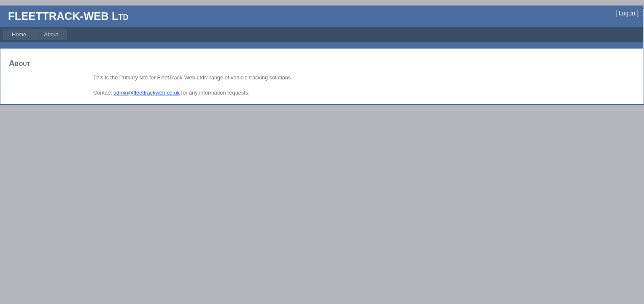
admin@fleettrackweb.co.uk (147, 93)
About (51, 34)
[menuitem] (19, 34)
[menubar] (35, 34)
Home (19, 34)
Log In (627, 13)
